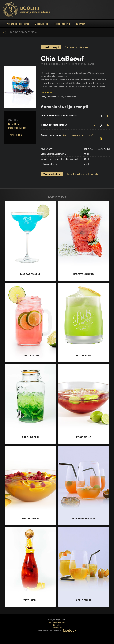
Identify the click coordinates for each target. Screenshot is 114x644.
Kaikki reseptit (52, 47)
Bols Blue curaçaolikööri (17, 126)
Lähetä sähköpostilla (88, 174)
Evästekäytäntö (57, 628)
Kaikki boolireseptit (18, 24)
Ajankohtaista (62, 24)
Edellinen (69, 47)
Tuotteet (80, 24)
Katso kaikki (16, 135)
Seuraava (84, 47)
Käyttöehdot (57, 625)
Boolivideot (41, 24)
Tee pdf (71, 174)
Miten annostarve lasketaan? (78, 135)
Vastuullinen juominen (57, 622)
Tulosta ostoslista (52, 174)
